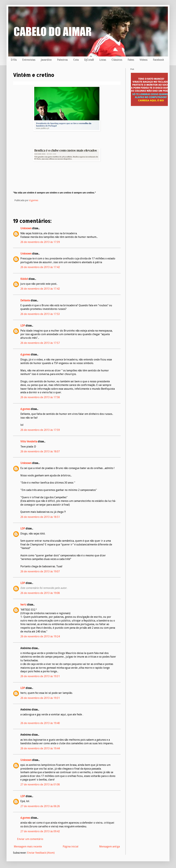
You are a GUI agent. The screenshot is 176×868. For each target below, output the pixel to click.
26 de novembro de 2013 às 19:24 (40, 636)
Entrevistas (29, 60)
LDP (23, 326)
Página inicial (71, 847)
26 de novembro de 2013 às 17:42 (40, 267)
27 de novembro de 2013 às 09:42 (40, 831)
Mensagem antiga (110, 847)
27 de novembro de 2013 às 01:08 (40, 784)
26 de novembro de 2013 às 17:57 (40, 343)
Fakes (131, 60)
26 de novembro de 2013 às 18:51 (40, 517)
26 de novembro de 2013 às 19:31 (40, 676)
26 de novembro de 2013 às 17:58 (40, 397)
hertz (23, 605)
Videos (143, 60)
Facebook (158, 60)
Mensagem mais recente (28, 847)
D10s (14, 60)
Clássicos (117, 60)
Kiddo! (24, 279)
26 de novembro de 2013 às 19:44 (40, 748)
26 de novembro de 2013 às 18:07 (40, 451)
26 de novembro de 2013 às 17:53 (40, 314)
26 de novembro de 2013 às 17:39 (40, 242)
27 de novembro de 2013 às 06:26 (40, 806)
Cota (76, 60)
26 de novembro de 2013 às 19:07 (40, 571)
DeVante (25, 300)
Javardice (46, 60)
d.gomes (25, 354)
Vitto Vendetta (29, 442)
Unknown (26, 228)
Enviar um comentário (30, 839)
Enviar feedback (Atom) (41, 853)
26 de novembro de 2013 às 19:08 (40, 593)
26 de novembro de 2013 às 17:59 (40, 430)
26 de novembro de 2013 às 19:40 (40, 723)
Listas (103, 60)
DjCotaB (89, 60)
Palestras (62, 60)
